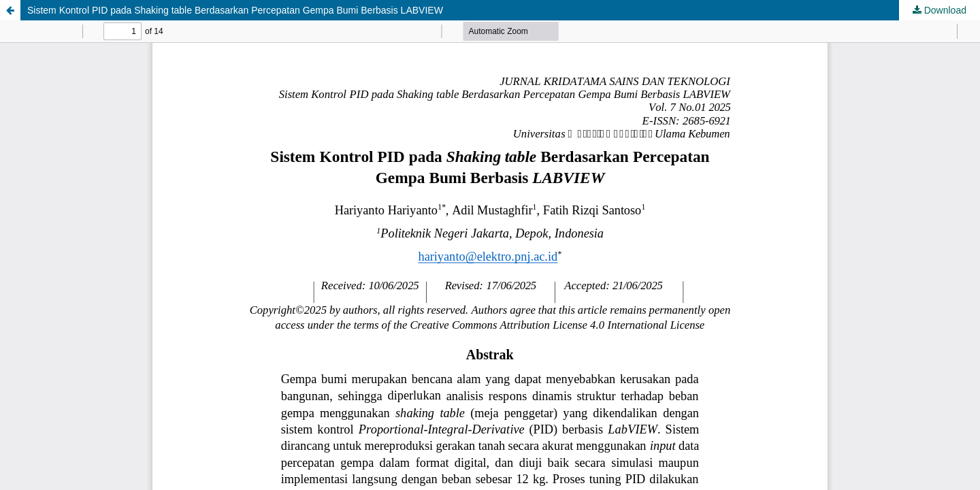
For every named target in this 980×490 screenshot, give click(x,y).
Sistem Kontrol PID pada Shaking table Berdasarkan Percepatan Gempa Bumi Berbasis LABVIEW (235, 10)
